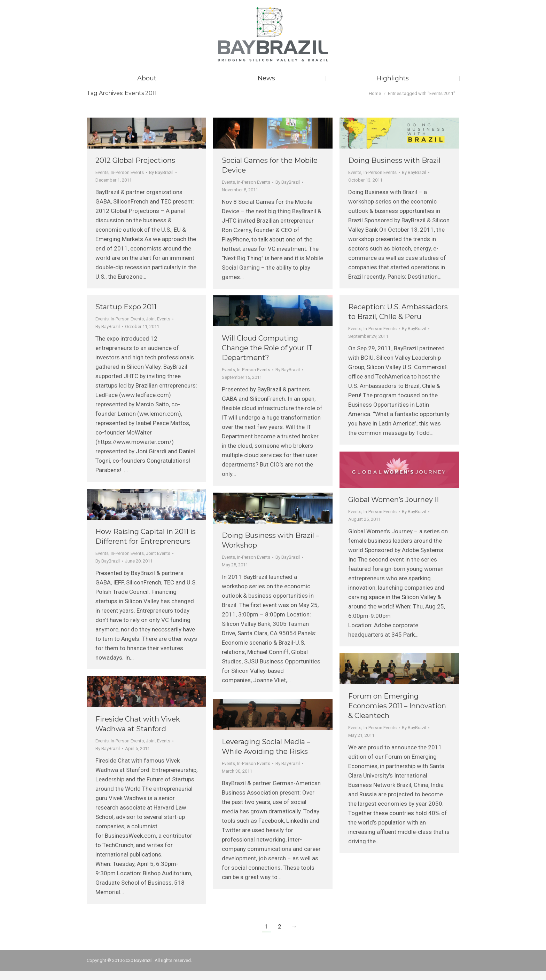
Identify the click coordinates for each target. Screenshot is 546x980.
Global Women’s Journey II (393, 509)
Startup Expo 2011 (126, 316)
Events (102, 181)
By (161, 181)
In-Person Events (127, 181)
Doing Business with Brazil (394, 169)
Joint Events (158, 328)
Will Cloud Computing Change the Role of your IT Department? (267, 357)
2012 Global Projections (135, 169)
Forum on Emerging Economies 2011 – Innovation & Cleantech (397, 715)
